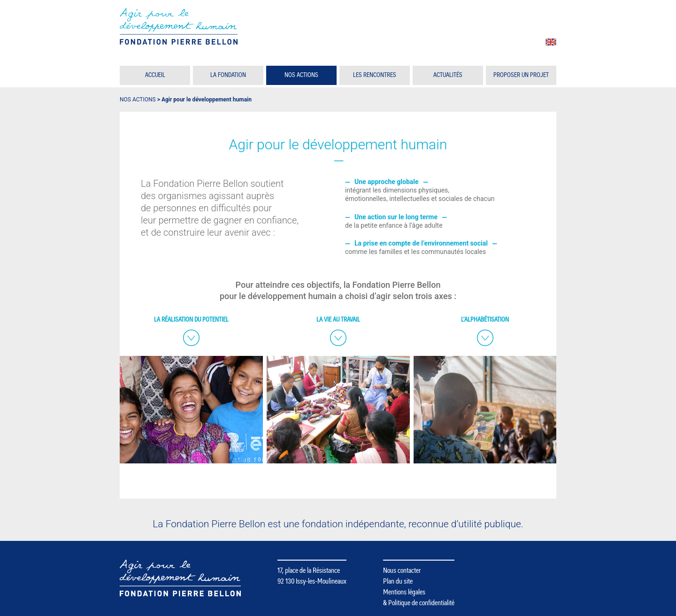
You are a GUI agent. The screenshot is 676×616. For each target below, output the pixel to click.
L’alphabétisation (485, 320)
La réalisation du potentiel (191, 320)
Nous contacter (402, 570)
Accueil (155, 75)
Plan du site (398, 581)
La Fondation (228, 75)
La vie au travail (338, 320)
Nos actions (301, 75)
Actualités (448, 75)
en (551, 42)
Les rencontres (375, 75)
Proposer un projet (521, 75)
